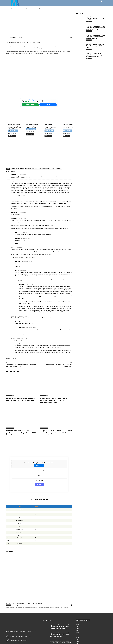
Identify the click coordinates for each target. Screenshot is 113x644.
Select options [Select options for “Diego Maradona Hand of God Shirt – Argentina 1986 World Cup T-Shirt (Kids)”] (30, 134)
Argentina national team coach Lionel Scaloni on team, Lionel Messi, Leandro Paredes (96, 19)
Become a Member (30, 105)
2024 (78, 629)
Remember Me (39, 481)
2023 (78, 631)
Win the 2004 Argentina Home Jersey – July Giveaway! (25, 603)
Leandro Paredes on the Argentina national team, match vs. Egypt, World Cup (96, 55)
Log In (48, 105)
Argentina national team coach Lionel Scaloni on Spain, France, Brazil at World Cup (96, 28)
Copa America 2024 (10, 396)
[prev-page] (76, 61)
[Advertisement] (39, 23)
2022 (78, 633)
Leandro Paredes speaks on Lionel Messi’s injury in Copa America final (21, 400)
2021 (78, 635)
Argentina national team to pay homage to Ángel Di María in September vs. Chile (54, 401)
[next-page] (79, 61)
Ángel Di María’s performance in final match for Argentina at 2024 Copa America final (56, 433)
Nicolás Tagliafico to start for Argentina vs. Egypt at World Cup (95, 46)
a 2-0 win (11, 48)
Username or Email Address (39, 471)
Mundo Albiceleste (57, 169)
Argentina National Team (31, 169)
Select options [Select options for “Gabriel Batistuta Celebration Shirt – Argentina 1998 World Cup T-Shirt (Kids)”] (48, 136)
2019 (78, 639)
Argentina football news (17, 169)
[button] (105, 2)
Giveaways (9, 605)
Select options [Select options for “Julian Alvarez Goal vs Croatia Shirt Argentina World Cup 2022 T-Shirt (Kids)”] (66, 136)
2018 (78, 641)
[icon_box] (17, 641)
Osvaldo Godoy (15, 605)
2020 (78, 637)
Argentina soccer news (45, 169)
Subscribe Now (39, 465)
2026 (78, 624)
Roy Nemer (14, 38)
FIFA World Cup (89, 22)
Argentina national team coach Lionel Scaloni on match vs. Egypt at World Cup (96, 37)
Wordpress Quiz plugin (64, 494)
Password (39, 475)
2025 (78, 626)
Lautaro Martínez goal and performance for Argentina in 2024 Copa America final (21, 433)
